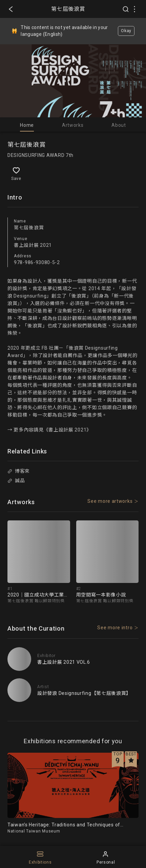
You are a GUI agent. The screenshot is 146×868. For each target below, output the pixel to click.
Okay (126, 31)
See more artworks (110, 501)
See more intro (115, 628)
